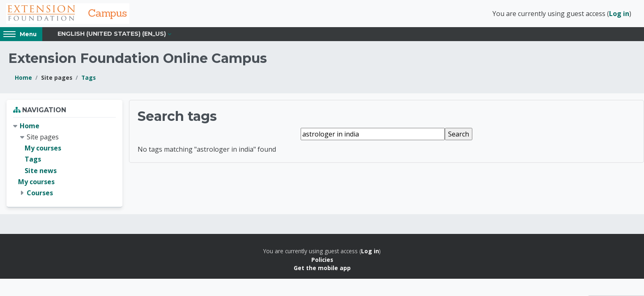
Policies (322, 260)
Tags (89, 77)
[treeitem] (64, 160)
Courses (40, 193)
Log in (619, 14)
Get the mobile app (322, 268)
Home (23, 77)
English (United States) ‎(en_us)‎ (112, 34)
